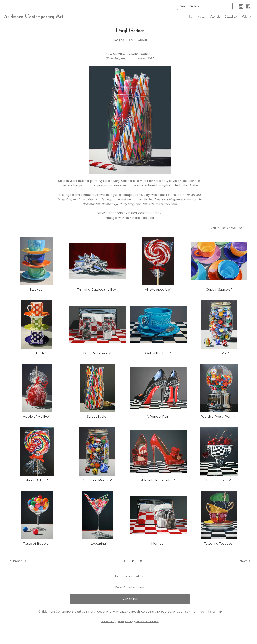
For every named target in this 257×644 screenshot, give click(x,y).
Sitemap (216, 612)
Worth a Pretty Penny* (219, 416)
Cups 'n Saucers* (219, 290)
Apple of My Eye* (37, 416)
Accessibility (109, 621)
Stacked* (37, 290)
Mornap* (158, 543)
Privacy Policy (126, 621)
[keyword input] (205, 6)
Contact (231, 17)
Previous (17, 561)
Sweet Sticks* (97, 416)
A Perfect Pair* (158, 416)
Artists (215, 17)
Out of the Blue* (158, 353)
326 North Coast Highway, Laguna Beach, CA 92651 (118, 612)
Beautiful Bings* (219, 480)
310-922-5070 (165, 612)
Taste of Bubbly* (37, 543)
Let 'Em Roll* (219, 353)
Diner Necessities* (97, 353)
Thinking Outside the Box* (97, 290)
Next (245, 561)
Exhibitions (197, 17)
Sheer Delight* (37, 480)
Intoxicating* (97, 543)
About (247, 17)
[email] (130, 587)
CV (131, 40)
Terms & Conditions (147, 621)
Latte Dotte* (37, 353)
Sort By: (216, 228)
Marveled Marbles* (97, 480)
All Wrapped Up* (158, 290)
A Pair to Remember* (158, 480)
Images (118, 40)
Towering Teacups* (219, 543)
